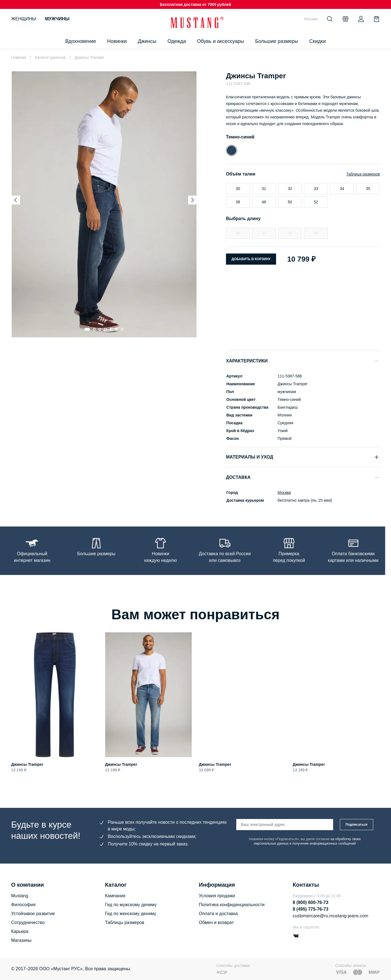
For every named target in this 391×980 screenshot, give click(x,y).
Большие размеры (277, 41)
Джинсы (147, 41)
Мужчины (57, 19)
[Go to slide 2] (94, 329)
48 (264, 202)
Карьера (20, 931)
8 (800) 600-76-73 (311, 902)
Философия (23, 905)
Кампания (115, 896)
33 (316, 189)
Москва (284, 493)
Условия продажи (217, 896)
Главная (19, 57)
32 (290, 189)
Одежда (177, 41)
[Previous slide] (16, 200)
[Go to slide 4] (105, 329)
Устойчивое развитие (33, 914)
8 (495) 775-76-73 (311, 909)
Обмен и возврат (216, 922)
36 (316, 233)
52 (316, 202)
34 (342, 189)
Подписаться (356, 825)
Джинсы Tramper (27, 764)
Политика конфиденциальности (232, 905)
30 (238, 189)
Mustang (20, 896)
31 (264, 189)
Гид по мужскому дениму (131, 905)
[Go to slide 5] (111, 329)
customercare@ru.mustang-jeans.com (330, 916)
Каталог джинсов (50, 57)
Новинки (117, 41)
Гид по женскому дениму (131, 914)
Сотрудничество (28, 922)
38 (238, 202)
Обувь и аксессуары (221, 41)
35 (368, 189)
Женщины (24, 19)
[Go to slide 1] (87, 329)
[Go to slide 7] (122, 329)
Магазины (21, 940)
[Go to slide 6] (117, 329)
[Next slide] (193, 200)
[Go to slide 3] (100, 329)
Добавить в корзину (251, 259)
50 (290, 202)
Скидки (317, 41)
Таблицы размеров (125, 922)
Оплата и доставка (218, 914)
